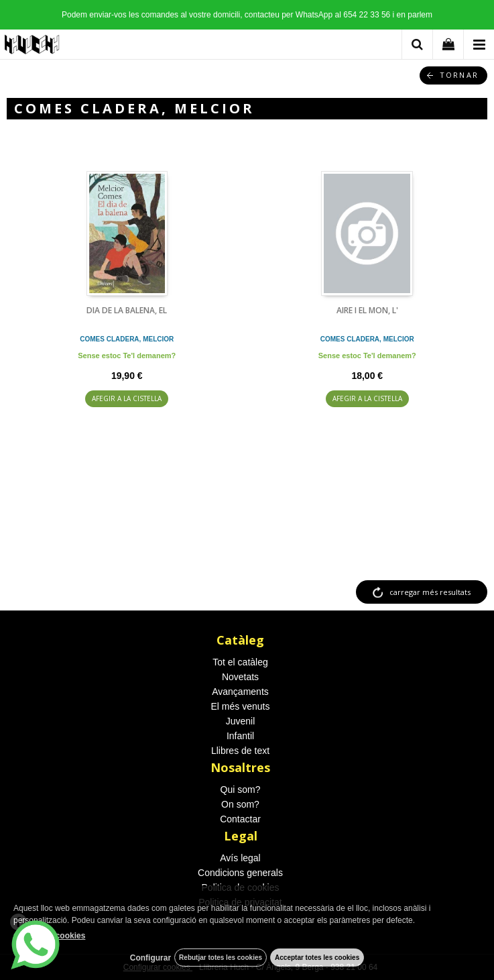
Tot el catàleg (240, 662)
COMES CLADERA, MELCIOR (127, 339)
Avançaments (240, 692)
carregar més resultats (430, 592)
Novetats (240, 677)
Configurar (150, 958)
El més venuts (241, 706)
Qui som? (241, 790)
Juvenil (241, 721)
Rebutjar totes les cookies (221, 958)
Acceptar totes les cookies (317, 958)
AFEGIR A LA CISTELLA (127, 398)
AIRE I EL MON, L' (367, 310)
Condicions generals (240, 873)
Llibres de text (240, 751)
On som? (240, 804)
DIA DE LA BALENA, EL (127, 310)
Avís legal (240, 858)
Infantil (240, 736)
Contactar (240, 819)
